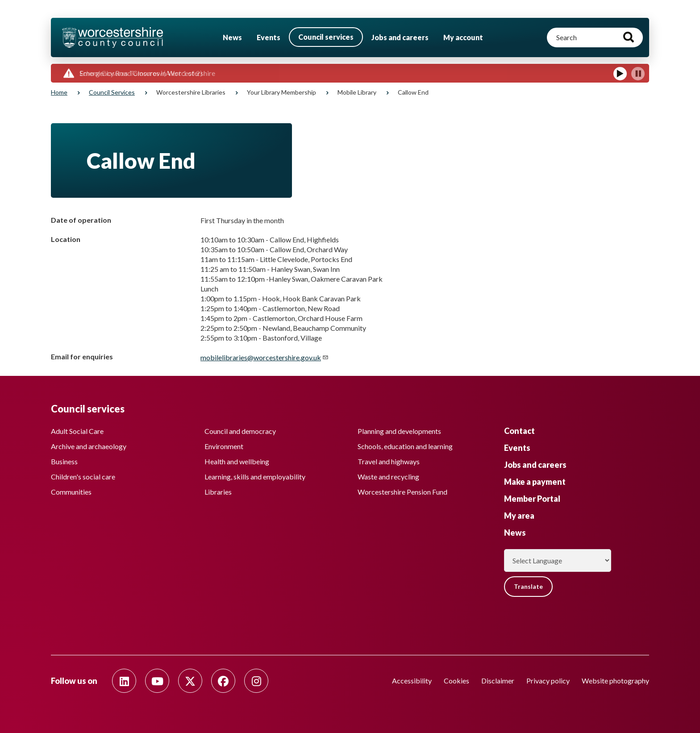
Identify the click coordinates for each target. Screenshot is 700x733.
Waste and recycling (388, 477)
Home (59, 92)
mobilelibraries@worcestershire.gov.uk (265, 357)
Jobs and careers (400, 37)
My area (519, 516)
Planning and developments (399, 431)
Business (64, 461)
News (232, 37)
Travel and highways (389, 461)
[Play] (620, 74)
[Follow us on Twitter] (190, 681)
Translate (528, 586)
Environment (224, 446)
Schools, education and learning (405, 446)
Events (269, 37)
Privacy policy (548, 681)
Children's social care (83, 477)
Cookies (456, 681)
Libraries (218, 492)
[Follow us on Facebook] (223, 681)
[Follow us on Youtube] (157, 681)
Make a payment (535, 482)
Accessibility (412, 681)
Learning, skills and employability (255, 477)
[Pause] (638, 74)
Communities (71, 492)
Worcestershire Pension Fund (402, 492)
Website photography (615, 681)
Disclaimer (498, 681)
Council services (326, 37)
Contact (519, 431)
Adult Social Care (77, 431)
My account (463, 37)
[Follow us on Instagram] (256, 681)
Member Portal (532, 499)
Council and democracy (240, 431)
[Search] (595, 37)
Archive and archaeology (89, 446)
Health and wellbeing (237, 461)
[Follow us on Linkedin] (124, 681)
